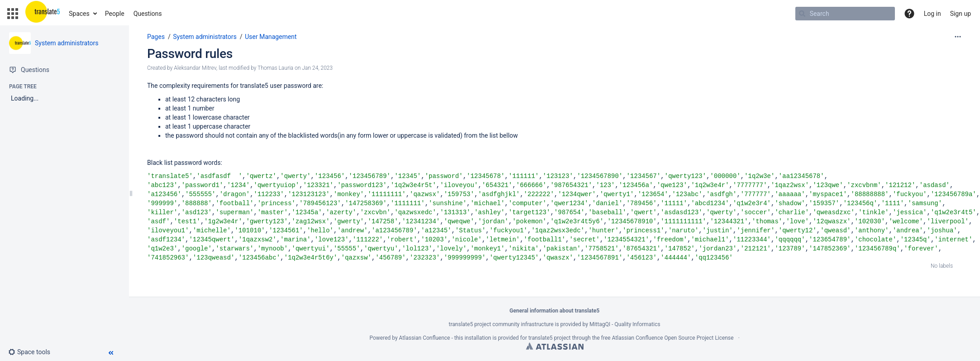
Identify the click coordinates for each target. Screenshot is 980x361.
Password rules (190, 54)
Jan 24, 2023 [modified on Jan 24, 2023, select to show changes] (317, 68)
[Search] (802, 14)
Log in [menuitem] (932, 14)
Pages (156, 37)
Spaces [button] (79, 14)
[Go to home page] (43, 14)
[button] (13, 14)
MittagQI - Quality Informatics (625, 324)
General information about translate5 (555, 311)
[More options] (958, 37)
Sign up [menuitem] (961, 14)
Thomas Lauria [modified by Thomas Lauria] (275, 68)
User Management (271, 37)
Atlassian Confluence (424, 338)
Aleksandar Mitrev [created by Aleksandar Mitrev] (195, 68)
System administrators (67, 43)
